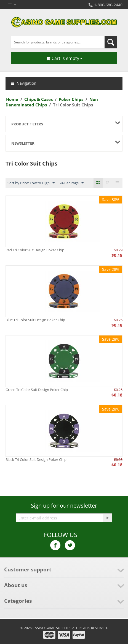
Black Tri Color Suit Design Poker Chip (36, 459)
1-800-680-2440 (106, 5)
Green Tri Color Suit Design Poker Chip (37, 390)
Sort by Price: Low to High (31, 183)
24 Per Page (72, 183)
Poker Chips (71, 99)
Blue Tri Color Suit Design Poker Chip (35, 320)
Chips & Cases (38, 99)
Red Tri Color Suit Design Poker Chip (35, 250)
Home (12, 99)
